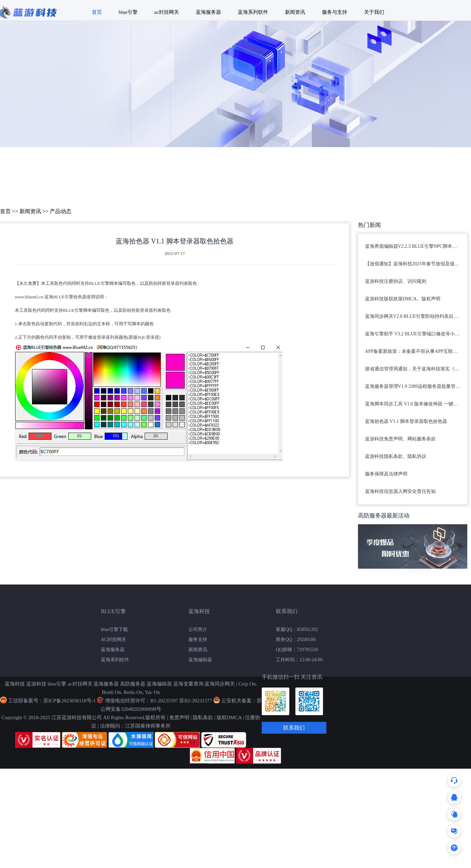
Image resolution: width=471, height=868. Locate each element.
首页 (97, 12)
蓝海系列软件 (253, 12)
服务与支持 (335, 12)
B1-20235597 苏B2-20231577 (181, 701)
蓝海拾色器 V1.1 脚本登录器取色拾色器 (406, 421)
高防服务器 (133, 684)
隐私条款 (203, 717)
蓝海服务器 (208, 12)
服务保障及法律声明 (386, 474)
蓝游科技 (36, 684)
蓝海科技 (15, 684)
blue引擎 (128, 12)
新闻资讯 (295, 12)
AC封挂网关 (114, 640)
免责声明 (179, 717)
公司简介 (198, 629)
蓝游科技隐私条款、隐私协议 (396, 456)
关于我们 (374, 12)
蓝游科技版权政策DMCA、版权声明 (403, 299)
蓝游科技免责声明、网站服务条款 (400, 439)
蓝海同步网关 (220, 684)
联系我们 (294, 728)
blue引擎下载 (114, 629)
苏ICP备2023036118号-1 (69, 701)
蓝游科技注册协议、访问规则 (396, 281)
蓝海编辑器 (200, 660)
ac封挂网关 (167, 12)
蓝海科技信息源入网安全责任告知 (400, 491)
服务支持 (198, 640)
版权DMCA (229, 717)
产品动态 (61, 211)
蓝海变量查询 (188, 684)
